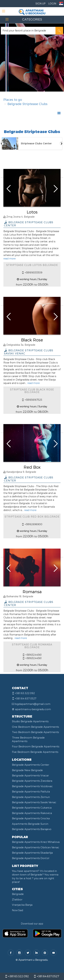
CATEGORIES (32, 19)
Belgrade (18, 894)
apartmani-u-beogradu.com (33, 709)
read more (9, 258)
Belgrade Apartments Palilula (31, 791)
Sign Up (40, 4)
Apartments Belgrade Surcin (30, 824)
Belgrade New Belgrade (27, 770)
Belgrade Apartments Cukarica (32, 808)
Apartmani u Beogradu (33, 960)
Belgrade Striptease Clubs (27, 104)
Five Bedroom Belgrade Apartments (35, 752)
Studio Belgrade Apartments (30, 721)
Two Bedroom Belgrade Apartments (35, 732)
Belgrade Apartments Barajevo (32, 829)
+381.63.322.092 (17, 976)
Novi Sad (17, 910)
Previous (2, 143)
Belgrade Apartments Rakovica (32, 813)
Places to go (13, 99)
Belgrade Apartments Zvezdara (32, 781)
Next (61, 143)
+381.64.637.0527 (46, 976)
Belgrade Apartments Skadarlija (32, 853)
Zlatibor (17, 899)
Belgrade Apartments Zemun (31, 797)
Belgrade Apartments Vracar (30, 775)
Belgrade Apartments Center (31, 765)
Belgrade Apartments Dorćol (31, 858)
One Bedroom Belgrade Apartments (35, 727)
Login (52, 4)
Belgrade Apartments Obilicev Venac (36, 847)
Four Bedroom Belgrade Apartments (36, 746)
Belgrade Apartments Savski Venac (34, 802)
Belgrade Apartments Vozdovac (32, 786)
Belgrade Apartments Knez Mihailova (36, 842)
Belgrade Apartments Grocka (31, 818)
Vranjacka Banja (22, 905)
